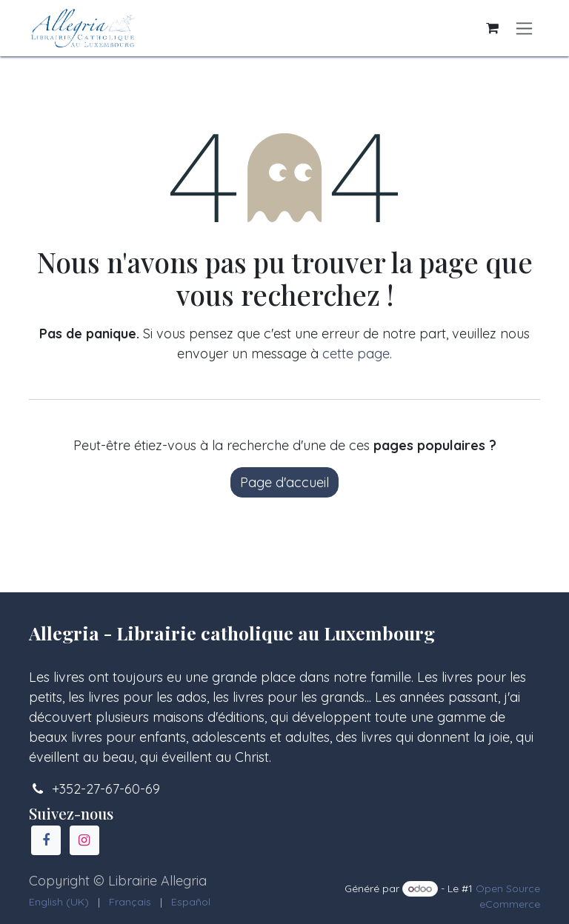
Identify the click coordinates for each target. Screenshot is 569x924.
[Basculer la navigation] (524, 29)
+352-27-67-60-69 (106, 789)
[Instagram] (84, 840)
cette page (356, 354)
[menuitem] (59, 902)
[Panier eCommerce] (492, 28)
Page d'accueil (284, 482)
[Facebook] (46, 840)
